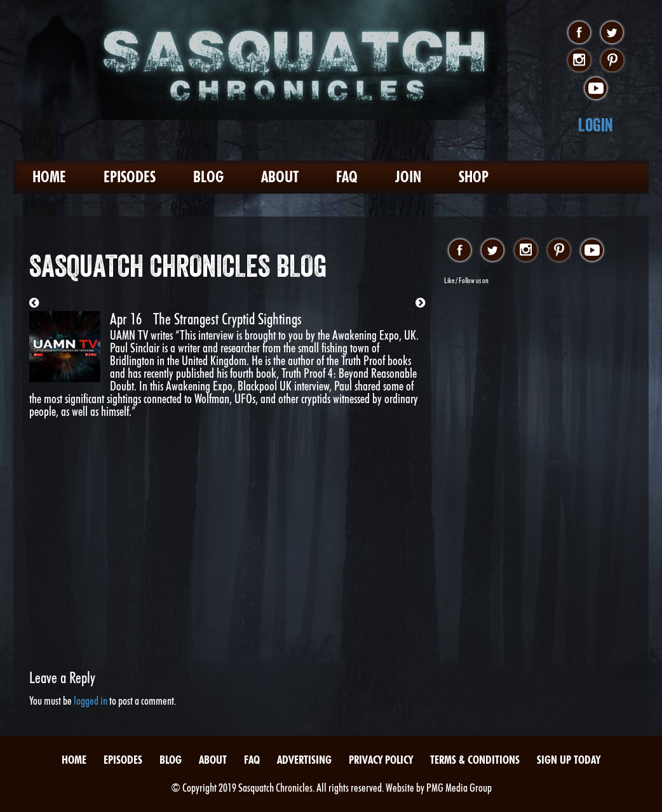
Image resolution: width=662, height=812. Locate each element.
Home (49, 177)
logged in (91, 701)
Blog (208, 177)
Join (408, 177)
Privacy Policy (381, 760)
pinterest (612, 61)
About (280, 177)
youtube (596, 89)
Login (596, 125)
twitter (612, 33)
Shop (474, 177)
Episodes (130, 177)
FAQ (347, 177)
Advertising (304, 760)
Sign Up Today (569, 760)
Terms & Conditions (475, 760)
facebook (579, 33)
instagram (579, 61)
